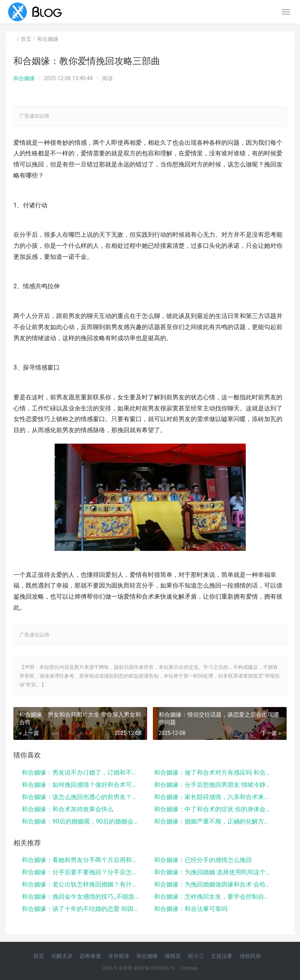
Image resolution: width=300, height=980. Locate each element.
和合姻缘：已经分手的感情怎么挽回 (203, 860)
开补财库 (119, 956)
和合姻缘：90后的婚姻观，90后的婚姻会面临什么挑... (81, 821)
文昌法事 (222, 956)
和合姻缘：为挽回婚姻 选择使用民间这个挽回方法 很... (213, 872)
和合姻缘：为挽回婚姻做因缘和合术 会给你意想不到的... (213, 884)
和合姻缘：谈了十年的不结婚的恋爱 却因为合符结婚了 (81, 909)
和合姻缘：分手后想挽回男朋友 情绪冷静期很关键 (213, 785)
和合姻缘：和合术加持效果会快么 (68, 809)
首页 (26, 39)
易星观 (125, 968)
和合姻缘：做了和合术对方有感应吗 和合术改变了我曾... (213, 773)
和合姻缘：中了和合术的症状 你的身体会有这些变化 (213, 809)
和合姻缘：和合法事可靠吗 (191, 909)
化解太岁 (62, 956)
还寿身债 (90, 956)
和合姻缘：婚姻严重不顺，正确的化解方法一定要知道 (213, 821)
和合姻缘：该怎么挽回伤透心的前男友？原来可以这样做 (81, 797)
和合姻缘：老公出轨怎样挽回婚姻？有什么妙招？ (81, 884)
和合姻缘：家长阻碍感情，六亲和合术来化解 (213, 797)
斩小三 (196, 956)
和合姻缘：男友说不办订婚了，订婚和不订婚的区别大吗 (81, 773)
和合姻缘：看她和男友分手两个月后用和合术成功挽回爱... (81, 860)
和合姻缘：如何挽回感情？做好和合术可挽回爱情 (81, 785)
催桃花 (173, 956)
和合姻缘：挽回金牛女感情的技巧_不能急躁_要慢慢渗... (81, 897)
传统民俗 (250, 956)
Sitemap (189, 968)
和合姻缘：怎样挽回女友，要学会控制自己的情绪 (213, 897)
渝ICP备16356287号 (154, 968)
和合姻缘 (24, 78)
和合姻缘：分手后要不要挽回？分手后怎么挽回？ (81, 872)
